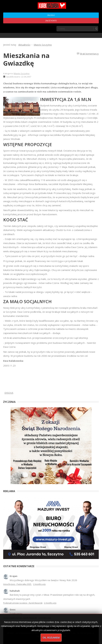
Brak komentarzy (89, 54)
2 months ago (39, 584)
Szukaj (96, 29)
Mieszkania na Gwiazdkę (26, 59)
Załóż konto (51, 21)
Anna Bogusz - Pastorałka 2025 (17, 584)
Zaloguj (51, 15)
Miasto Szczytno (22, 73)
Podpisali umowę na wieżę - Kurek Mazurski (23, 603)
